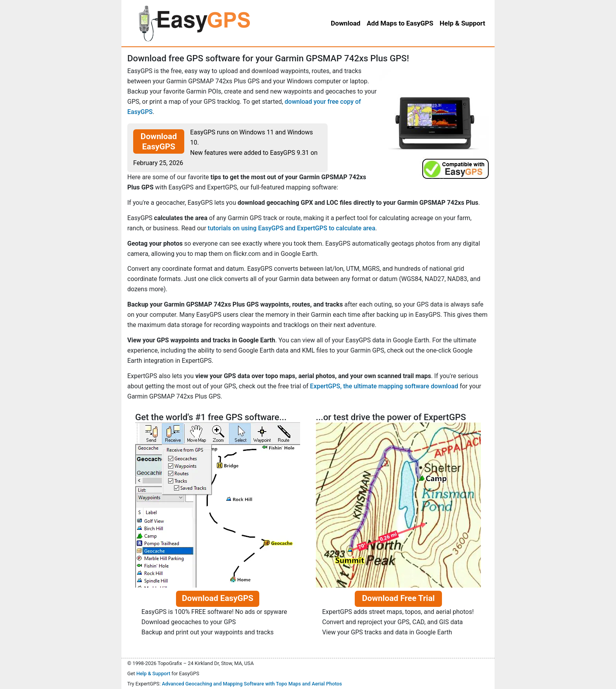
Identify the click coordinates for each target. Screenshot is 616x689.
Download (346, 23)
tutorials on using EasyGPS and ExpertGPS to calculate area (291, 228)
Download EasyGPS (159, 141)
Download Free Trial (398, 598)
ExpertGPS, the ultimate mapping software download (384, 386)
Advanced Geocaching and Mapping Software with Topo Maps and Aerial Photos (252, 684)
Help (462, 23)
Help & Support (153, 673)
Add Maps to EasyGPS (400, 23)
